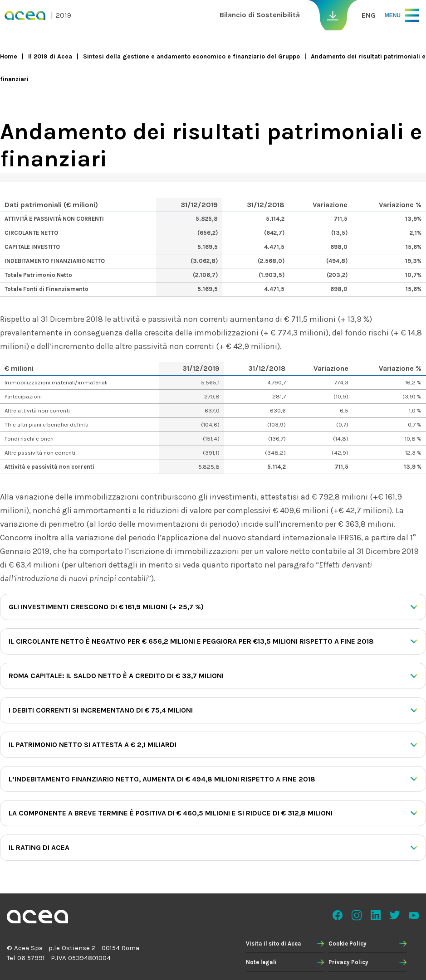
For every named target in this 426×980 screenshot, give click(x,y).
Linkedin (376, 915)
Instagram (357, 915)
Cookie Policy (348, 944)
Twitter (395, 915)
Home (9, 56)
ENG (369, 15)
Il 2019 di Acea (50, 56)
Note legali (261, 962)
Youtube (414, 915)
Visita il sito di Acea (274, 944)
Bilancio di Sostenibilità (260, 15)
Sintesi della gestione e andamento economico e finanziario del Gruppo (191, 56)
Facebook (338, 915)
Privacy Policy (348, 962)
